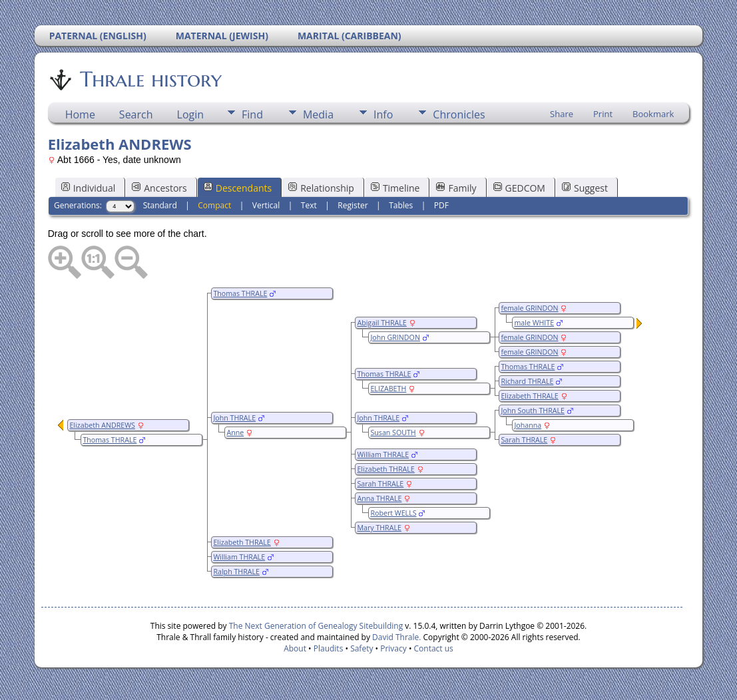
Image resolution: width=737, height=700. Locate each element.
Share (562, 114)
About (295, 648)
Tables (401, 205)
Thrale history (150, 79)
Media (318, 114)
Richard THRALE (527, 381)
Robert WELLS (393, 513)
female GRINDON (529, 308)
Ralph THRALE (236, 572)
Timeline (395, 188)
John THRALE (378, 418)
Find (252, 114)
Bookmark (653, 114)
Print (603, 114)
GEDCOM (519, 188)
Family (456, 188)
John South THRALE (533, 411)
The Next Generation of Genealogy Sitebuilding (316, 626)
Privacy (393, 648)
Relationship (321, 188)
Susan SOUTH (393, 433)
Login (191, 114)
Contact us (434, 648)
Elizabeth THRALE (529, 396)
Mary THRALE (379, 528)
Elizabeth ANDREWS (102, 425)
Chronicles (459, 114)
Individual (89, 188)
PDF (441, 205)
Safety (362, 648)
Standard (160, 205)
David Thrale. (395, 637)
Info (383, 114)
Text (309, 205)
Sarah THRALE (524, 440)
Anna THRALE (379, 498)
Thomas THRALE (240, 293)
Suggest (585, 188)
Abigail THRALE (381, 323)
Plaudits (329, 648)
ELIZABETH (388, 389)
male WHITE (534, 323)
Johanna (528, 425)
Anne (235, 433)
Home (80, 114)
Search (136, 114)
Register (353, 205)
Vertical (266, 205)
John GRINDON (395, 337)
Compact (214, 205)
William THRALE (383, 454)
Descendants (238, 188)
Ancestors (159, 188)
